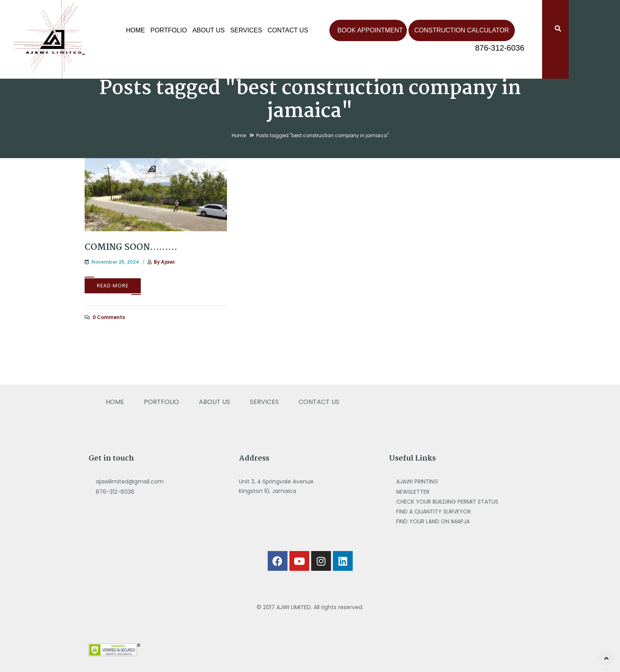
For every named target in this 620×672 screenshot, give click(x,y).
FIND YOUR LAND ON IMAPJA (433, 521)
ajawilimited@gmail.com (130, 481)
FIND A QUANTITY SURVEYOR (434, 512)
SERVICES (246, 30)
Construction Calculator (462, 30)
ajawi (168, 262)
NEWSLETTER (414, 492)
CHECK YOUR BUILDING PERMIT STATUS (448, 502)
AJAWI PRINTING (418, 481)
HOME (115, 402)
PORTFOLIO (169, 30)
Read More (113, 286)
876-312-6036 (500, 48)
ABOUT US (209, 30)
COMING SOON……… (131, 247)
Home (136, 30)
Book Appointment (370, 30)
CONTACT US (288, 30)
